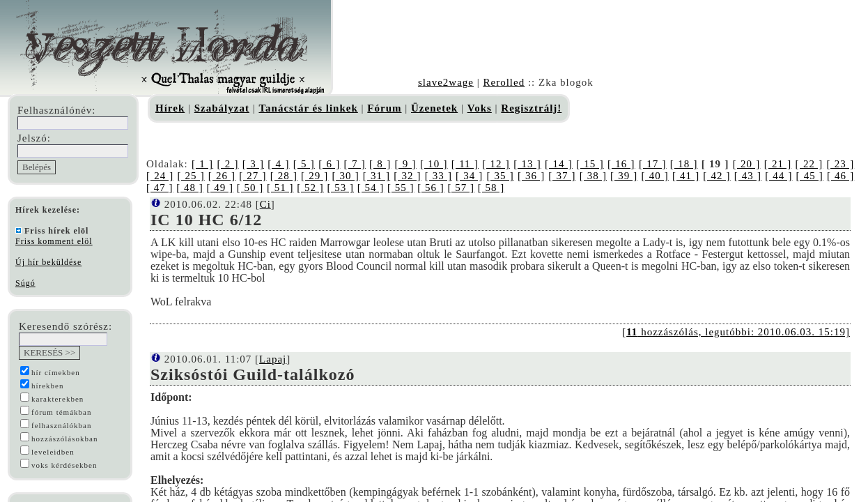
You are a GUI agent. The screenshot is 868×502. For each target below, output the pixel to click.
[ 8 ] (380, 164)
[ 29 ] (315, 176)
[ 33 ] (439, 176)
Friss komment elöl (54, 241)
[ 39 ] (624, 176)
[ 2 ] (227, 164)
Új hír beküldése (48, 262)
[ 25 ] (191, 176)
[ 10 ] (434, 164)
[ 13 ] (527, 164)
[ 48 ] (190, 188)
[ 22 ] (809, 164)
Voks (480, 108)
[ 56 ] (431, 188)
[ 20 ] (747, 164)
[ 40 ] (655, 176)
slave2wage (446, 82)
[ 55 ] (401, 188)
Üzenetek (434, 108)
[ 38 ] (593, 176)
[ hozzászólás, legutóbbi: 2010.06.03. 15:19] (736, 332)
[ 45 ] (810, 176)
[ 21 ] (778, 164)
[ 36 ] (531, 176)
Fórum (384, 108)
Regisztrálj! (531, 108)
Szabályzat (222, 108)
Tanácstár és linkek (308, 108)
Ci (265, 204)
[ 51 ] (280, 188)
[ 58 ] (491, 188)
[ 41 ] (686, 176)
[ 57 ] (462, 188)
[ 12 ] (496, 164)
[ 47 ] (160, 188)
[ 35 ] (500, 176)
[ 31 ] (377, 176)
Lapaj (273, 359)
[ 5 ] (304, 164)
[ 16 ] (621, 164)
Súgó (25, 283)
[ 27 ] (253, 176)
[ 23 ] (841, 164)
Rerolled (504, 82)
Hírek (170, 108)
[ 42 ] (716, 176)
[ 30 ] (345, 176)
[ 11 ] (465, 164)
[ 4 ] (278, 164)
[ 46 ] (840, 176)
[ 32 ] (407, 176)
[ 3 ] (253, 164)
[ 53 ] (341, 188)
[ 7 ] (355, 164)
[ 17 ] (653, 164)
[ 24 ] (160, 176)
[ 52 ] (310, 188)
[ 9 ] (405, 164)
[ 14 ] (559, 164)
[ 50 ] (250, 188)
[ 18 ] (684, 164)
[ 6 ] (329, 164)
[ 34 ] (469, 176)
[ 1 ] (202, 164)
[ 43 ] (748, 176)
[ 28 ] (284, 176)
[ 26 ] (222, 176)
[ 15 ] (590, 164)
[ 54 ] (371, 188)
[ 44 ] (778, 176)
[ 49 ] (220, 188)
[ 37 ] (562, 176)
